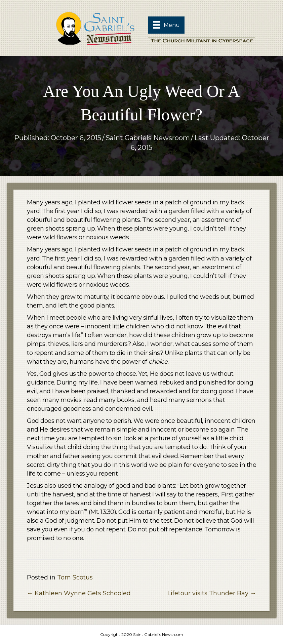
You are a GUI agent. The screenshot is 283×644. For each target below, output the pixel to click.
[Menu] (166, 25)
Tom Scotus (75, 577)
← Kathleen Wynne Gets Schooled (79, 593)
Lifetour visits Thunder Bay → (212, 593)
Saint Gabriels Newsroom (148, 138)
